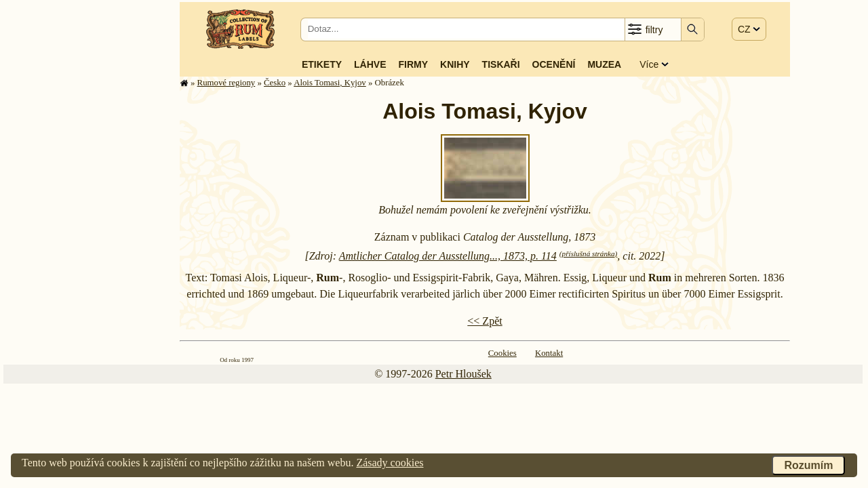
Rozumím (808, 465)
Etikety (322, 64)
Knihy (455, 64)
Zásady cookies (390, 463)
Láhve (370, 64)
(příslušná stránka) (588, 253)
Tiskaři (501, 64)
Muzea (604, 64)
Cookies (502, 353)
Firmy (413, 64)
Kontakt (549, 353)
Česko (275, 83)
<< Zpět (485, 321)
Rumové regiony (226, 83)
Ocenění (554, 64)
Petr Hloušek (463, 374)
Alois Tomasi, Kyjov (330, 83)
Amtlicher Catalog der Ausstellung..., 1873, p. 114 (448, 256)
